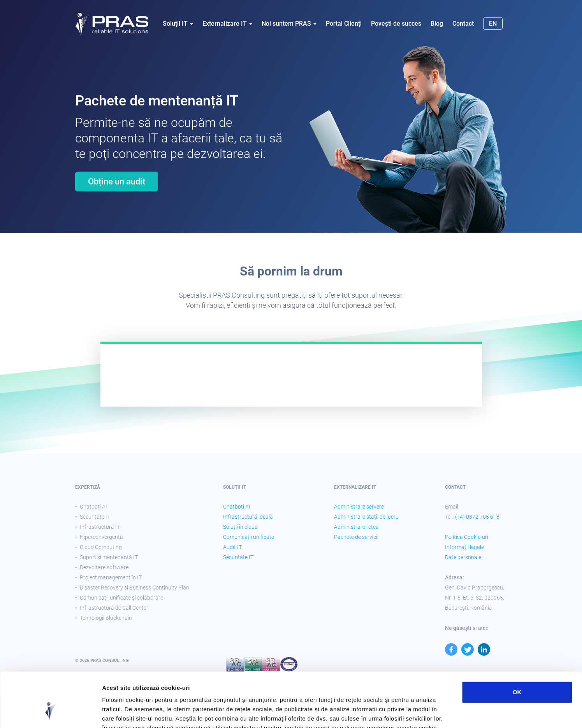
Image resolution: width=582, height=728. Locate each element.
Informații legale (464, 547)
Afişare (389, 713)
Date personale (463, 557)
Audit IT (232, 547)
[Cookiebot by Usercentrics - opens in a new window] (50, 713)
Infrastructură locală (248, 517)
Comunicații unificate (249, 537)
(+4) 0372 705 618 (477, 517)
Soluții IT (178, 24)
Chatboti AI (237, 507)
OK (517, 645)
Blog (437, 24)
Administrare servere (359, 507)
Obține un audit (117, 182)
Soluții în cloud (240, 527)
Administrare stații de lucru (366, 517)
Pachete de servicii (356, 537)
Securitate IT (238, 557)
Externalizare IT (227, 24)
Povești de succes (396, 24)
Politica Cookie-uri (467, 537)
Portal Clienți (344, 24)
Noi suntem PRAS (289, 24)
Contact (463, 24)
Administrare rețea (356, 527)
